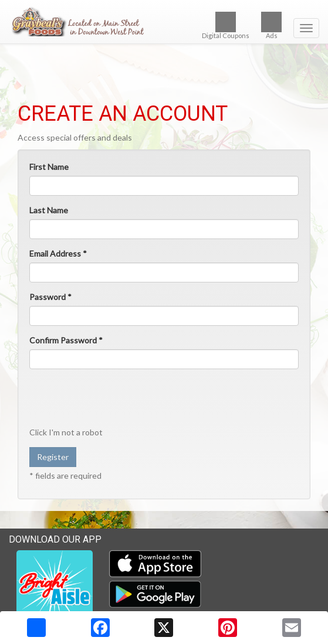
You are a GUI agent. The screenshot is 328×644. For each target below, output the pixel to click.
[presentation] (119, 401)
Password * (50, 297)
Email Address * (58, 253)
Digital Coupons (226, 25)
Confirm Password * (66, 340)
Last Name (49, 210)
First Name (49, 167)
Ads (271, 25)
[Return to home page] (164, 21)
